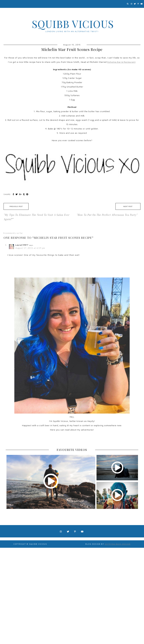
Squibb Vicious (73, 24)
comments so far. (14, 233)
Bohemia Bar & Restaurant (121, 62)
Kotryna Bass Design (118, 544)
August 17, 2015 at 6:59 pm (30, 248)
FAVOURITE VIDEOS (72, 450)
